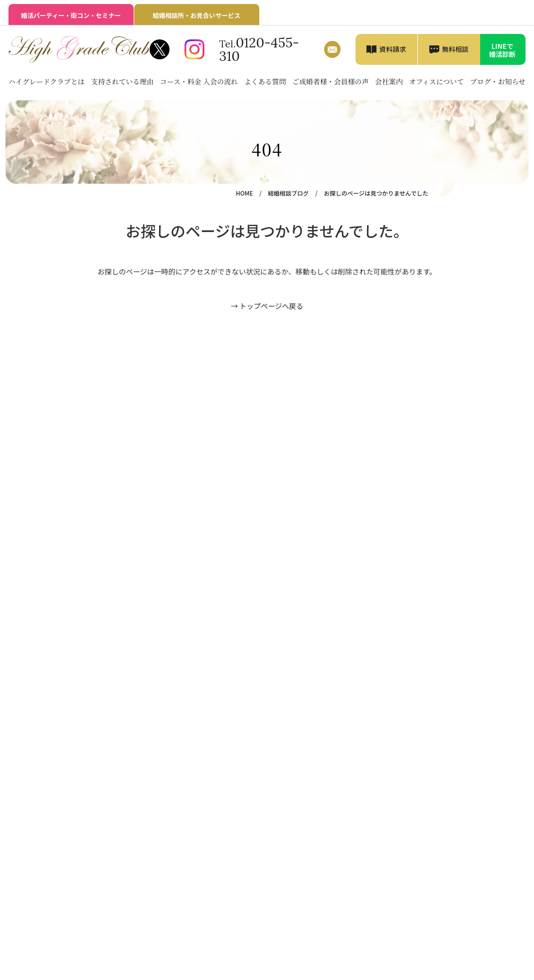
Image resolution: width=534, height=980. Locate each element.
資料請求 (393, 49)
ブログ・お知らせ (498, 81)
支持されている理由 (123, 81)
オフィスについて (436, 81)
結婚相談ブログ (288, 193)
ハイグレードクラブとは (47, 81)
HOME (244, 193)
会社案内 (389, 81)
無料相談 (455, 49)
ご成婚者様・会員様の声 (331, 81)
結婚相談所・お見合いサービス (196, 15)
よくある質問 (265, 81)
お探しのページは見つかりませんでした (376, 193)
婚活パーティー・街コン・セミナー (71, 15)
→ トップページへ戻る (267, 306)
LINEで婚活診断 (503, 50)
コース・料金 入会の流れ (199, 81)
